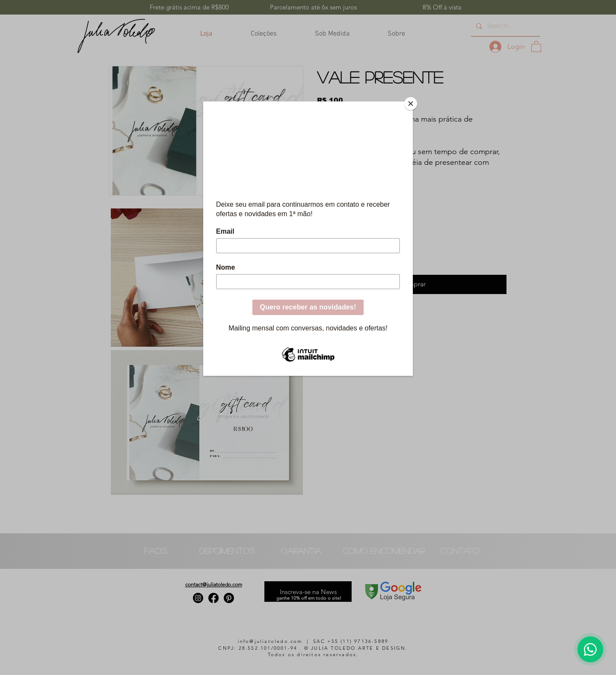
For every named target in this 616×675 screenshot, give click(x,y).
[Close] (411, 104)
